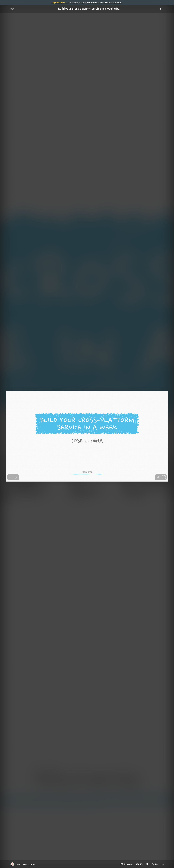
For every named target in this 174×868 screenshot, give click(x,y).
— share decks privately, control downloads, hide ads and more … (87, 2)
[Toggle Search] (160, 9)
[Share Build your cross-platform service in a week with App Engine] (147, 864)
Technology (127, 864)
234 (155, 864)
